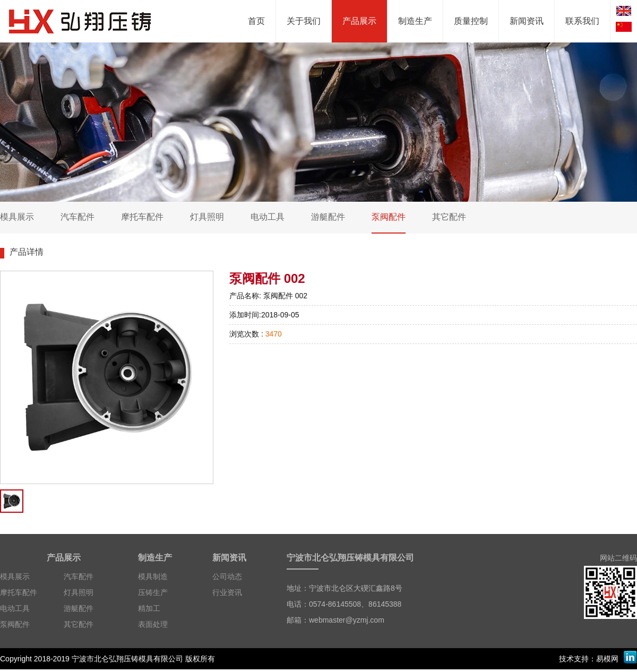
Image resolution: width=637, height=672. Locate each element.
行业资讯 (227, 592)
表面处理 (153, 624)
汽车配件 (79, 576)
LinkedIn (630, 657)
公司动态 (227, 576)
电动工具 (15, 608)
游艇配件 (79, 608)
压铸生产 (153, 592)
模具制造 (153, 576)
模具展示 (15, 576)
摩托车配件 (19, 592)
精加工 (149, 608)
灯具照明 (79, 592)
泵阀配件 (15, 624)
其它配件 (79, 624)
